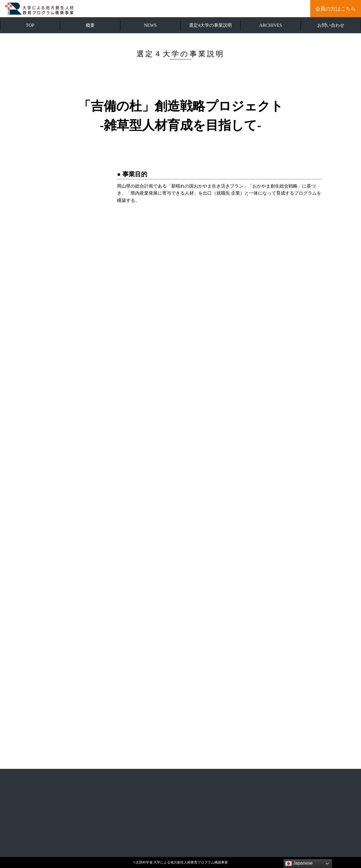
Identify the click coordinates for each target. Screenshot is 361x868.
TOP (30, 25)
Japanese (299, 863)
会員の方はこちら (336, 9)
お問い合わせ (331, 25)
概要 (90, 25)
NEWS (150, 25)
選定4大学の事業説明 (210, 25)
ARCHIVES (271, 25)
